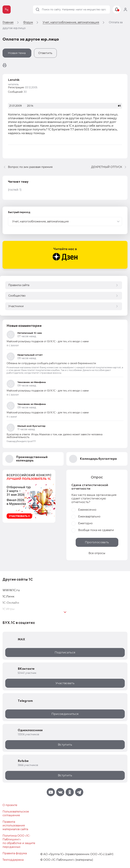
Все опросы (97, 553)
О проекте (10, 805)
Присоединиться (65, 714)
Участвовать (65, 683)
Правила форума (15, 853)
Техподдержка (13, 860)
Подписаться (65, 652)
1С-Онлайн (11, 603)
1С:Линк (8, 596)
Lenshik (14, 80)
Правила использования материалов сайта (15, 825)
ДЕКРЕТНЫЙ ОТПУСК (107, 167)
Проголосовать (97, 542)
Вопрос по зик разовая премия (30, 167)
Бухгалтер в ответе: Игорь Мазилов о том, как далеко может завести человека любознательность (55, 436)
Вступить (65, 745)
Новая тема (17, 53)
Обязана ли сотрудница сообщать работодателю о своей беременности (51, 363)
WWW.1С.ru (11, 590)
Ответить (45, 53)
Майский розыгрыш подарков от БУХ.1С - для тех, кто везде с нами (48, 341)
